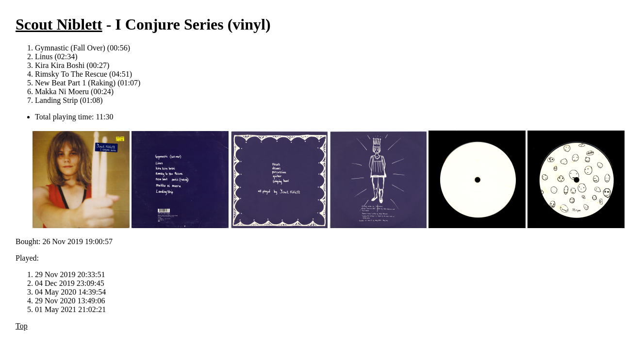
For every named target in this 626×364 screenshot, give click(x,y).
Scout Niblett (59, 24)
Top (22, 326)
